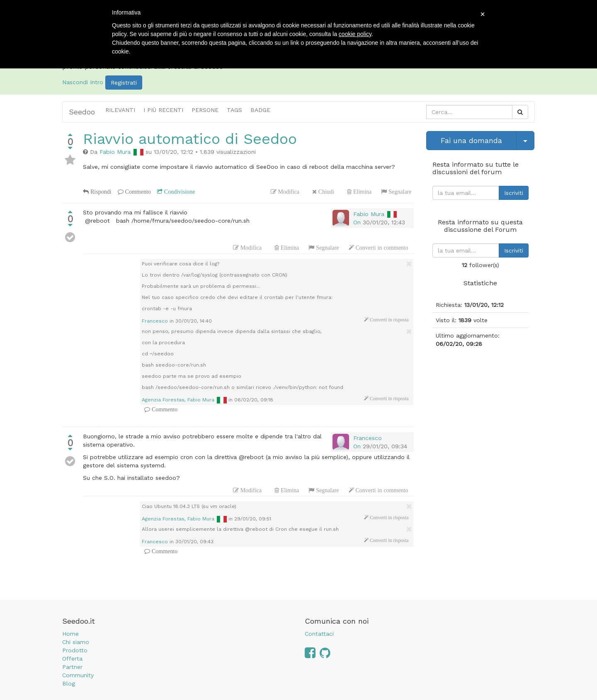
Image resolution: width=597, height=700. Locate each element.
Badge (260, 110)
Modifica (288, 192)
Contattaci (319, 634)
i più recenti (163, 110)
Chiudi (325, 192)
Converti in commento (381, 248)
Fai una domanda (471, 140)
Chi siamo (76, 642)
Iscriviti (514, 193)
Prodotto (75, 650)
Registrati (124, 83)
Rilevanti (120, 110)
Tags (234, 110)
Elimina (362, 192)
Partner (72, 667)
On (357, 222)
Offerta (72, 659)
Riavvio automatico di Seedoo (190, 139)
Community (78, 675)
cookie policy (355, 34)
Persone (205, 110)
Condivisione (179, 192)
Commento (137, 192)
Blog (69, 683)
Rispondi (100, 192)
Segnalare (399, 192)
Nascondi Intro (83, 82)
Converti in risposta (389, 320)
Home (70, 634)
